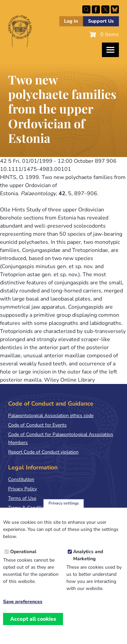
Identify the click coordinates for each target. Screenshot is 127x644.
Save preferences (23, 608)
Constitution (21, 479)
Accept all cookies (33, 625)
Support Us (101, 21)
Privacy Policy (23, 489)
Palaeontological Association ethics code (51, 416)
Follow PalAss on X (105, 9)
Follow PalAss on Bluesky (115, 9)
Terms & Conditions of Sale (37, 508)
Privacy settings (64, 510)
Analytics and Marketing (88, 562)
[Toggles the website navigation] (110, 50)
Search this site (86, 9)
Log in (71, 21)
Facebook (96, 9)
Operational (23, 558)
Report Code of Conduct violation (43, 452)
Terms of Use (22, 498)
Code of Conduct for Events (37, 425)
